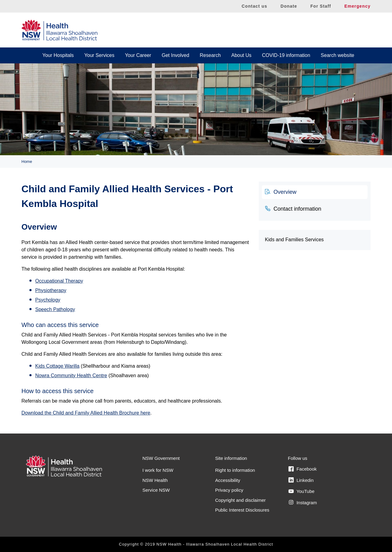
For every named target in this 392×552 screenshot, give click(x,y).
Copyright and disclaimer (241, 500)
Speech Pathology (55, 309)
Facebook (303, 469)
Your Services (99, 55)
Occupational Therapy (59, 281)
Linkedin (301, 480)
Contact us (254, 6)
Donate (289, 6)
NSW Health (155, 480)
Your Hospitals (58, 55)
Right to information (235, 470)
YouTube (302, 491)
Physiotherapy (51, 290)
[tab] (315, 192)
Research (210, 55)
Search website (337, 55)
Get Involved (175, 55)
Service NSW (156, 490)
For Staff (321, 6)
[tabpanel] (136, 316)
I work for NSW (158, 470)
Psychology (48, 300)
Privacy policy (229, 490)
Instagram (303, 502)
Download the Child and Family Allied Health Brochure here (86, 413)
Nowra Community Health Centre (71, 376)
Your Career (138, 55)
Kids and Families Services (294, 240)
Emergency (357, 6)
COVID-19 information (286, 55)
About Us (241, 55)
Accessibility (228, 480)
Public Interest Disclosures (242, 510)
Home (27, 161)
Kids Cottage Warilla (57, 366)
